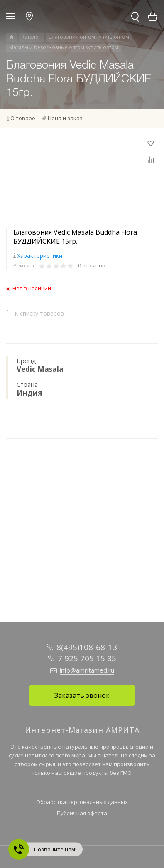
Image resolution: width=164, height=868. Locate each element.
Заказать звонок (82, 695)
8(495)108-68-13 (87, 647)
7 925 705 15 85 (87, 658)
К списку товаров (39, 313)
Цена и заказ (65, 118)
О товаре (23, 118)
